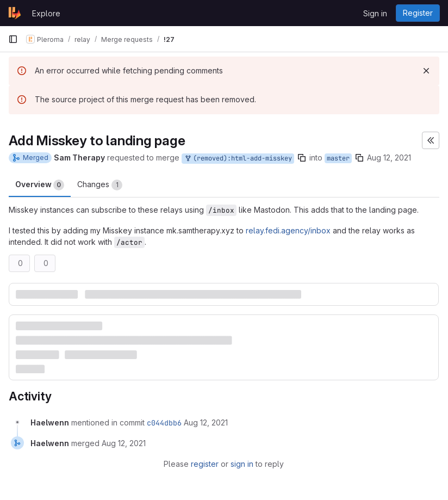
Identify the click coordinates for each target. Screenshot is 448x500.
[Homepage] (15, 13)
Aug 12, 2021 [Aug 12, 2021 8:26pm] (389, 158)
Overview (40, 185)
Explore (46, 13)
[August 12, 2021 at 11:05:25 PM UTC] (206, 422)
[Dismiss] (426, 71)
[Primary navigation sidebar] (13, 39)
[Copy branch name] (302, 158)
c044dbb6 (164, 423)
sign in (242, 464)
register (205, 464)
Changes (100, 185)
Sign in (375, 13)
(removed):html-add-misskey (238, 159)
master (338, 158)
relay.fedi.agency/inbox (288, 230)
